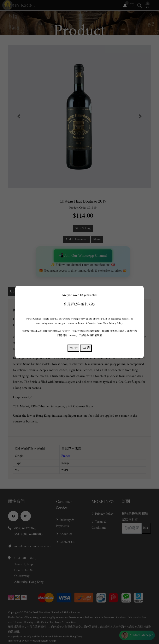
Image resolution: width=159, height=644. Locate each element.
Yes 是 (73, 348)
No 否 (86, 348)
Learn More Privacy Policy (110, 323)
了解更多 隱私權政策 (90, 336)
